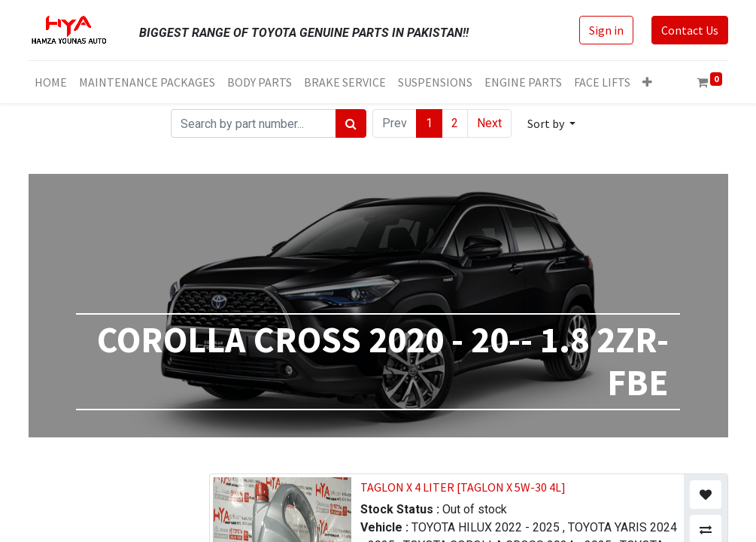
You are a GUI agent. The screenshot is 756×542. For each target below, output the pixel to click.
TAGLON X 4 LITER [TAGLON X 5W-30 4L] (463, 487)
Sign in (606, 30)
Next (489, 123)
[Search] (351, 123)
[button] (647, 82)
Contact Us (690, 30)
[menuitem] (51, 82)
